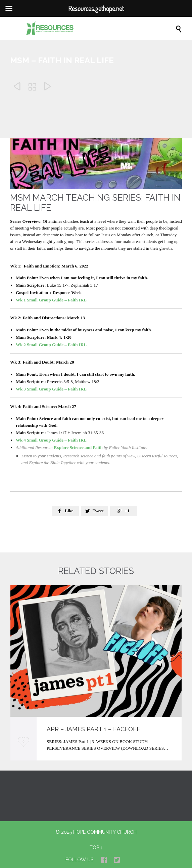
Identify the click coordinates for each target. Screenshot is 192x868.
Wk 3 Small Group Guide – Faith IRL (51, 389)
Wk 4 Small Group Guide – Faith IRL (51, 440)
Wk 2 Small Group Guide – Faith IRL (51, 345)
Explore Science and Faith (78, 447)
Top (94, 848)
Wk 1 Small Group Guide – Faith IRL (51, 300)
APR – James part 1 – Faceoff (93, 729)
